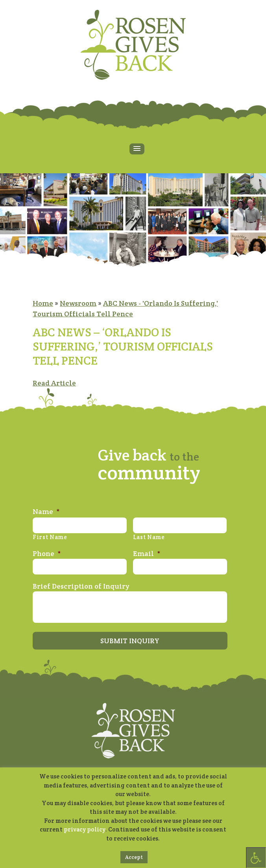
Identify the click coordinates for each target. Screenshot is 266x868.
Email (147, 553)
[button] (137, 149)
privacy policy (85, 829)
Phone (47, 553)
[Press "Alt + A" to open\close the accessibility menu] (256, 858)
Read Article (54, 383)
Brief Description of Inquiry (81, 586)
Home (43, 303)
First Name (50, 537)
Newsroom (78, 303)
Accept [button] (134, 857)
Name (46, 511)
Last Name (149, 537)
